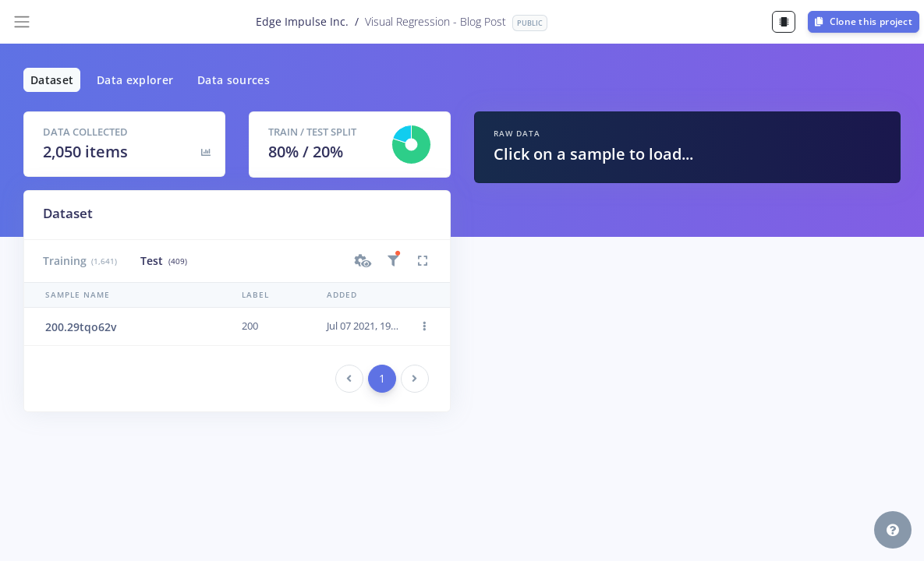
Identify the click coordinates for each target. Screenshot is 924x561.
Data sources (234, 80)
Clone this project (864, 21)
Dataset (52, 80)
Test (163, 261)
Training (80, 261)
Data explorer (135, 80)
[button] (363, 261)
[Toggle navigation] (22, 22)
